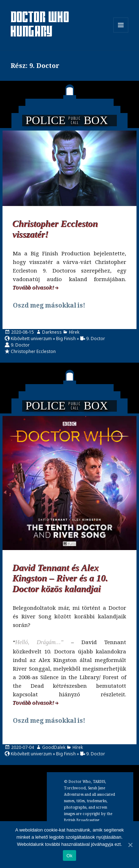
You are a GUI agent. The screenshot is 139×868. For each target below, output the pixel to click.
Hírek (74, 332)
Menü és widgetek (121, 32)
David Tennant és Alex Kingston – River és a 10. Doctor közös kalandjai (61, 579)
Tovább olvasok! (34, 288)
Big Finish (66, 339)
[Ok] (130, 845)
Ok (69, 856)
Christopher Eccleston (33, 351)
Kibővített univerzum (31, 339)
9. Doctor (96, 339)
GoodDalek (54, 747)
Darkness (52, 332)
